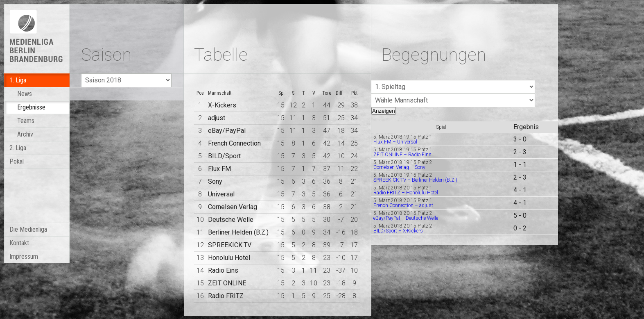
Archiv (25, 134)
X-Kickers (222, 105)
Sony (215, 181)
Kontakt (19, 243)
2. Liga (18, 148)
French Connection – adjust (403, 205)
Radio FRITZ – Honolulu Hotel (406, 193)
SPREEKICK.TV (230, 245)
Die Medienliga (28, 229)
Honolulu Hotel (229, 258)
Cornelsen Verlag (233, 207)
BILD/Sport (224, 156)
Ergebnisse (31, 107)
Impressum (24, 256)
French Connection (234, 143)
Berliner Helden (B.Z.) (238, 232)
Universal (221, 194)
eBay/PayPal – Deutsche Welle (406, 218)
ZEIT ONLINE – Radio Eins (402, 155)
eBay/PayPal (227, 131)
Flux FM (219, 169)
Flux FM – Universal (395, 142)
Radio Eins (223, 270)
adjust (217, 118)
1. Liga (18, 80)
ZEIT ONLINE (227, 283)
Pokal (17, 161)
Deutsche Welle (231, 220)
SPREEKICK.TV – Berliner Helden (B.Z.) (415, 180)
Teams (26, 121)
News (25, 94)
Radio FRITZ (226, 296)
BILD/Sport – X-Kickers (398, 231)
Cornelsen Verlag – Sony (399, 167)
